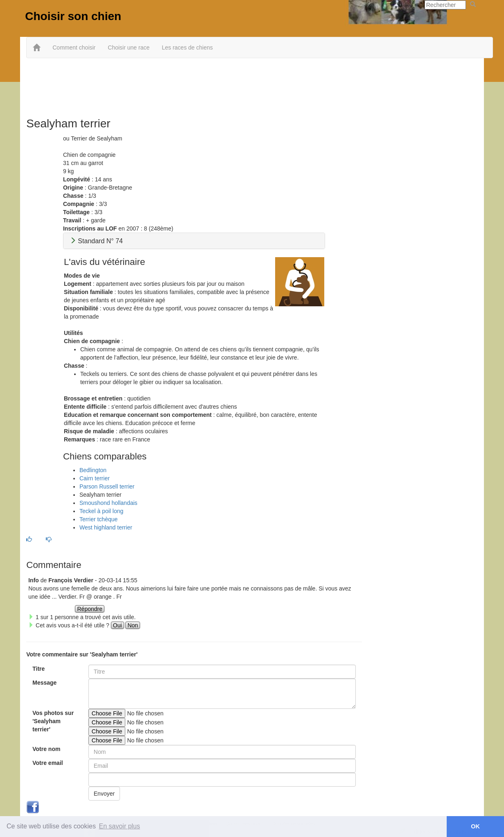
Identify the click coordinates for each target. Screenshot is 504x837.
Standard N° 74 (96, 241)
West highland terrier (106, 527)
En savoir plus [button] (120, 826)
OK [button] (475, 826)
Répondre (90, 609)
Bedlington (93, 470)
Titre (38, 669)
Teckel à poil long (101, 511)
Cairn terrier (95, 478)
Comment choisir (74, 48)
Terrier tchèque (98, 519)
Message (44, 683)
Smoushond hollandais (108, 503)
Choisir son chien (73, 16)
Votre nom (46, 749)
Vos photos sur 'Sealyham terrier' (53, 721)
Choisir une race (129, 48)
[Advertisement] (252, 85)
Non (133, 625)
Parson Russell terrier (107, 486)
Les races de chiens (187, 48)
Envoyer (104, 794)
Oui (118, 625)
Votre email (47, 763)
